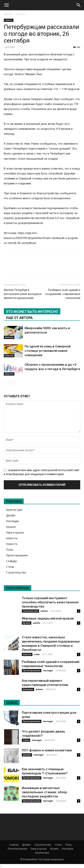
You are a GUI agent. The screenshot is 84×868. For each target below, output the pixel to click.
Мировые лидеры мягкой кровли (48, 618)
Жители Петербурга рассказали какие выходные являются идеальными (23, 294)
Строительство (16, 572)
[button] (6, 5)
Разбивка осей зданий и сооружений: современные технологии (63, 294)
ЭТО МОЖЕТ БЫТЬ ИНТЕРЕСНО (32, 312)
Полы (10, 550)
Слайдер (11, 561)
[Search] (79, 5)
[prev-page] (6, 383)
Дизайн (11, 515)
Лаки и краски (15, 532)
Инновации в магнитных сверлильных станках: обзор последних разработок (44, 792)
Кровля (11, 527)
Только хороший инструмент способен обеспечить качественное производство (50, 602)
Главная (14, 845)
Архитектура (14, 510)
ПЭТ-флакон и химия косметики (47, 750)
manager (48, 670)
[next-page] (12, 383)
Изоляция (12, 521)
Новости (20, 14)
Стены (10, 567)
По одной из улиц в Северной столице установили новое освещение (48, 351)
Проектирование (17, 555)
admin (44, 611)
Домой (8, 14)
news (37, 654)
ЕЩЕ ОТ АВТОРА (19, 318)
